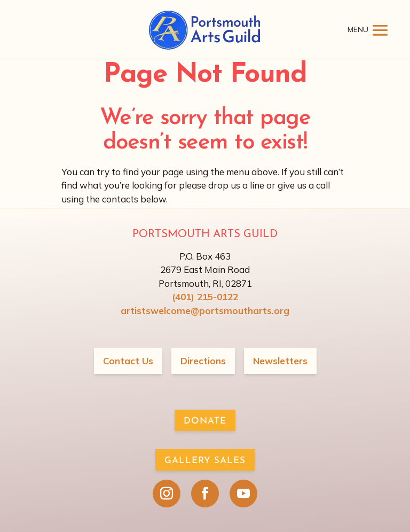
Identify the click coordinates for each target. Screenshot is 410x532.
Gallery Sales (205, 461)
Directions (203, 361)
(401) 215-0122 (205, 297)
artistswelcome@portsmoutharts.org (205, 311)
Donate (205, 421)
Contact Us (128, 361)
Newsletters (280, 361)
